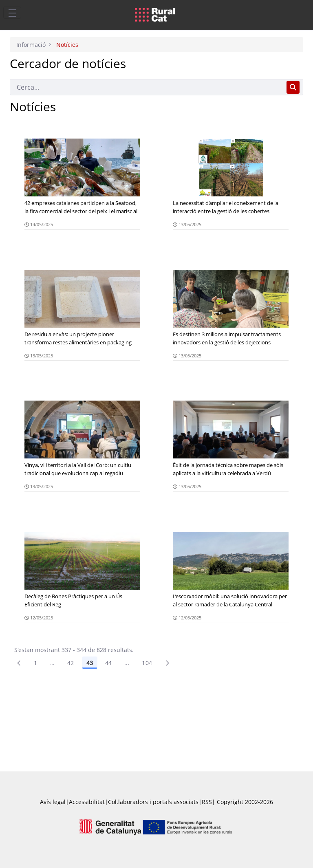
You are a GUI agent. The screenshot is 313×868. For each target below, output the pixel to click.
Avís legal (53, 802)
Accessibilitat (87, 802)
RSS (207, 802)
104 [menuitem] (147, 663)
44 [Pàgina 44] (109, 663)
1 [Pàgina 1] (35, 663)
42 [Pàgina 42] (71, 663)
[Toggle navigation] (12, 13)
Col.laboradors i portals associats (153, 802)
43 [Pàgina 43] (90, 663)
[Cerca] (147, 87)
